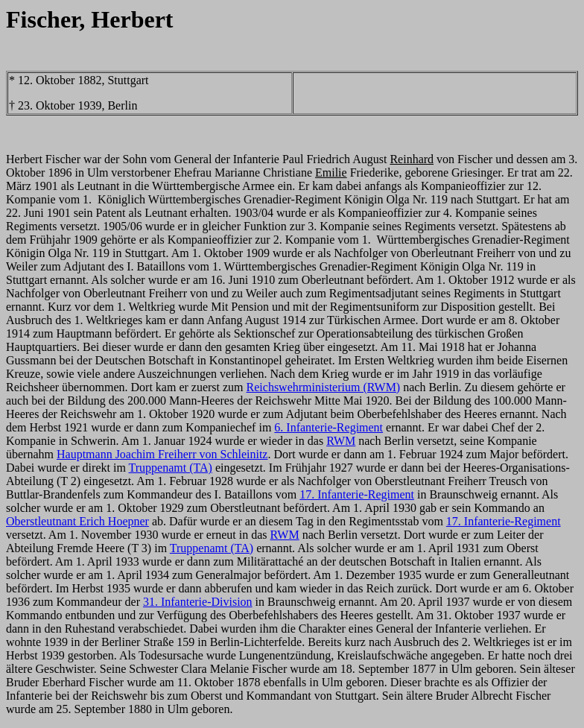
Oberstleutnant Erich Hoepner (77, 521)
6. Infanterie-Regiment (328, 427)
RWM (341, 441)
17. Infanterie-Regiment (357, 494)
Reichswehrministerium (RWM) (324, 387)
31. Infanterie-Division (198, 602)
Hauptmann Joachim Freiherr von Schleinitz (162, 454)
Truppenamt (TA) (171, 468)
